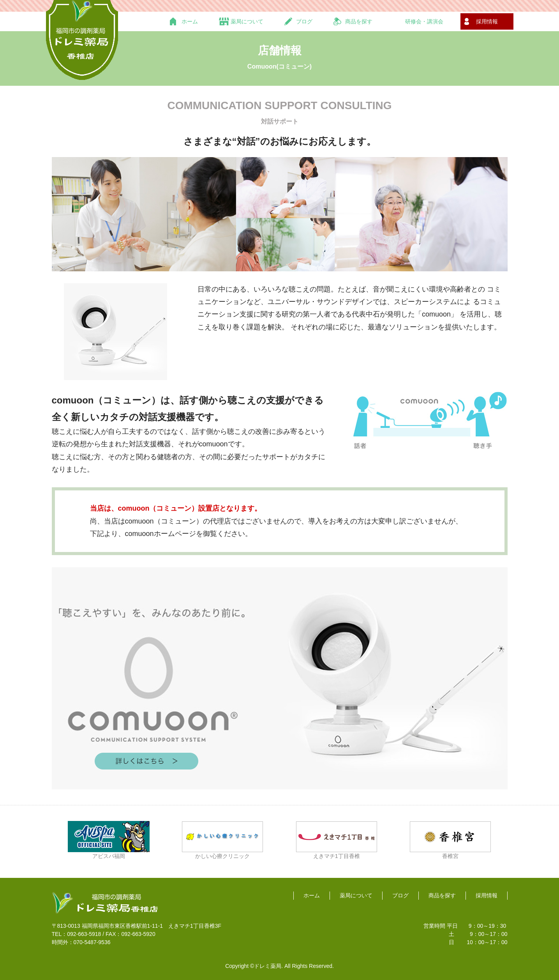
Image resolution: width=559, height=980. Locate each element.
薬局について (247, 21)
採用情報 (487, 21)
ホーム (190, 21)
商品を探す (359, 21)
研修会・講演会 (424, 21)
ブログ (304, 21)
